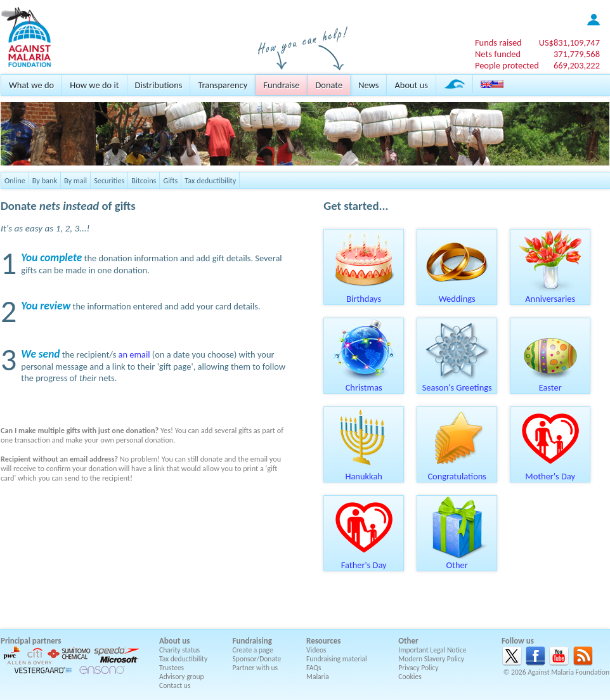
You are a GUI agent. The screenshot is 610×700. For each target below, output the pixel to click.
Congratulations (457, 472)
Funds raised (498, 42)
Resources (323, 641)
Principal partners (31, 641)
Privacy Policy (418, 668)
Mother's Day (550, 472)
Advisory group (182, 677)
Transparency (223, 85)
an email (134, 354)
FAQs (314, 668)
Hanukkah (364, 472)
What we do (31, 85)
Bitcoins (144, 180)
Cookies (410, 677)
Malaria (318, 677)
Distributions (159, 85)
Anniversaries (550, 294)
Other (457, 561)
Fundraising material (337, 659)
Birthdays (364, 294)
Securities (109, 180)
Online (15, 180)
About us (411, 85)
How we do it (94, 85)
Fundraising (252, 641)
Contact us (175, 685)
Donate (329, 85)
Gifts (170, 180)
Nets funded (498, 54)
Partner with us (256, 668)
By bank (45, 180)
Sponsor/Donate (257, 659)
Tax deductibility (210, 180)
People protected (507, 65)
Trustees (172, 668)
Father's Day (364, 561)
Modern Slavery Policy (431, 659)
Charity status (179, 650)
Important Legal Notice (432, 650)
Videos (316, 650)
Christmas (364, 383)
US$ (569, 42)
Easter (550, 383)
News (368, 85)
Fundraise (281, 85)
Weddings (457, 294)
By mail (75, 180)
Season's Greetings (457, 383)
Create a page (253, 650)
